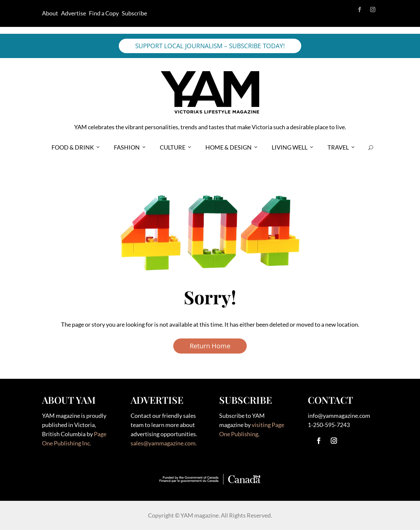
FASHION (130, 148)
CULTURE (176, 148)
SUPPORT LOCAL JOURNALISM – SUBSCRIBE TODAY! (210, 46)
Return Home (210, 346)
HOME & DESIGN (232, 148)
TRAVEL (342, 148)
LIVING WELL (293, 148)
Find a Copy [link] (104, 13)
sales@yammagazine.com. (164, 443)
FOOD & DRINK (76, 148)
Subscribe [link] (134, 13)
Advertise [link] (73, 13)
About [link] (50, 13)
